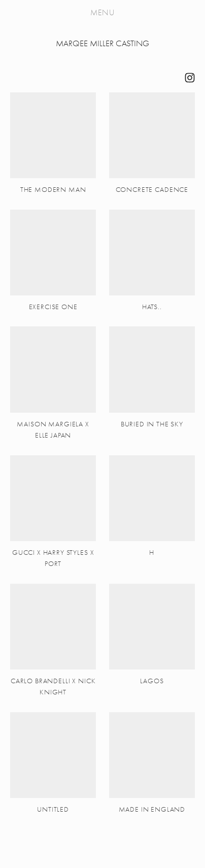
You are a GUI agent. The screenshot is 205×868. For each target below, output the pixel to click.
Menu (102, 13)
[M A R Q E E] (190, 78)
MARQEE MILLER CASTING (102, 43)
